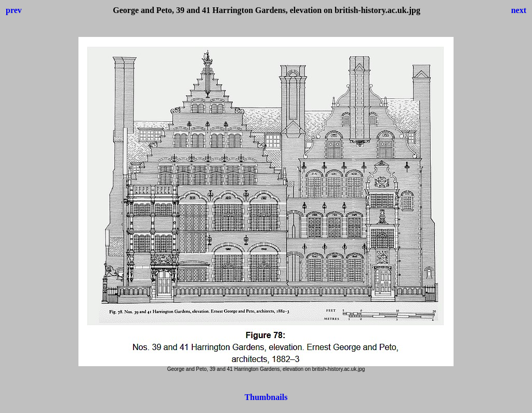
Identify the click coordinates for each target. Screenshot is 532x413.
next (519, 10)
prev (14, 10)
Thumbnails (266, 397)
